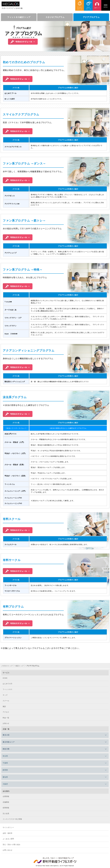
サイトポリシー (8, 827)
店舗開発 (6, 802)
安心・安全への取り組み (11, 845)
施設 (4, 706)
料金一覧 (6, 718)
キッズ (5, 695)
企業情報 (6, 796)
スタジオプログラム (55, 17)
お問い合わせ (7, 850)
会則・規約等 (7, 833)
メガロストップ (7, 666)
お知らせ (6, 723)
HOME (5, 678)
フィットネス (7, 689)
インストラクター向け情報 (12, 819)
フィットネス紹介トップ (19, 17)
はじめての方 (7, 684)
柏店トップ (20, 666)
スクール (6, 701)
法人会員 (6, 813)
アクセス (6, 712)
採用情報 (6, 808)
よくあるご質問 (8, 839)
